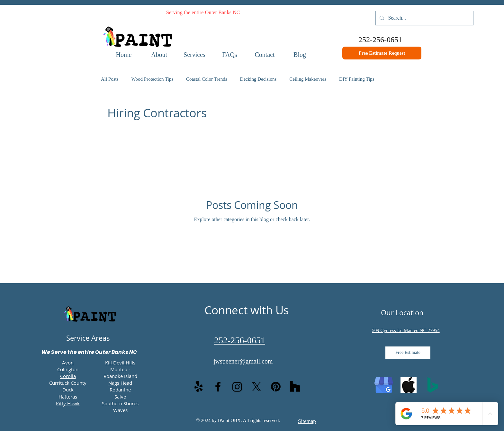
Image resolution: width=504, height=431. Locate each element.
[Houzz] (295, 387)
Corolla (68, 376)
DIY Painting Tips (357, 79)
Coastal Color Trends (207, 79)
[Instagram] (237, 387)
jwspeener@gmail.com (243, 361)
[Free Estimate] (408, 353)
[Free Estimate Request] (382, 53)
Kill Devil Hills (120, 363)
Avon (68, 363)
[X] (256, 387)
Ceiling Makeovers (308, 79)
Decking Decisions (258, 79)
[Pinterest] (276, 387)
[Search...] (424, 18)
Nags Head (120, 383)
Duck (68, 390)
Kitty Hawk (68, 403)
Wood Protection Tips (152, 79)
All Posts (110, 79)
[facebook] (218, 387)
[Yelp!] (199, 387)
